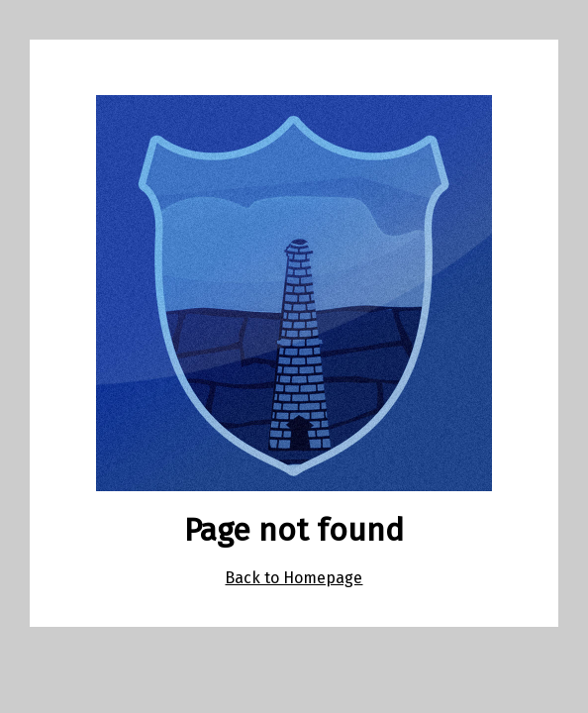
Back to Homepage (294, 578)
